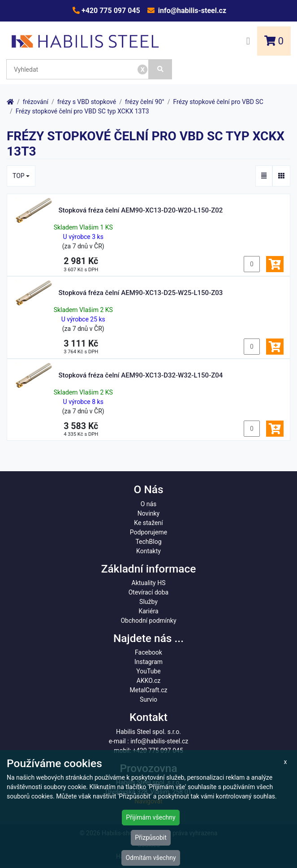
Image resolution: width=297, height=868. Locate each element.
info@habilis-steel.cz (191, 11)
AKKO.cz (148, 681)
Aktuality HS (149, 583)
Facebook (148, 652)
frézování (36, 102)
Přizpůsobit (151, 838)
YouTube (148, 671)
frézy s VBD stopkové (87, 102)
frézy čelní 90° (145, 102)
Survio (148, 699)
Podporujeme (148, 532)
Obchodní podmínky (148, 621)
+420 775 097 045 (110, 11)
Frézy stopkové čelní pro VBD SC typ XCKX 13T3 (82, 111)
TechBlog (148, 542)
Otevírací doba (149, 592)
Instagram (148, 662)
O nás (149, 504)
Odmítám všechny (151, 858)
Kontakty (148, 551)
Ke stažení (148, 523)
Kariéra (148, 611)
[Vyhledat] (160, 69)
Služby (148, 602)
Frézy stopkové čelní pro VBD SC (218, 102)
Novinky (149, 513)
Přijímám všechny (151, 817)
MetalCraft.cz (149, 690)
